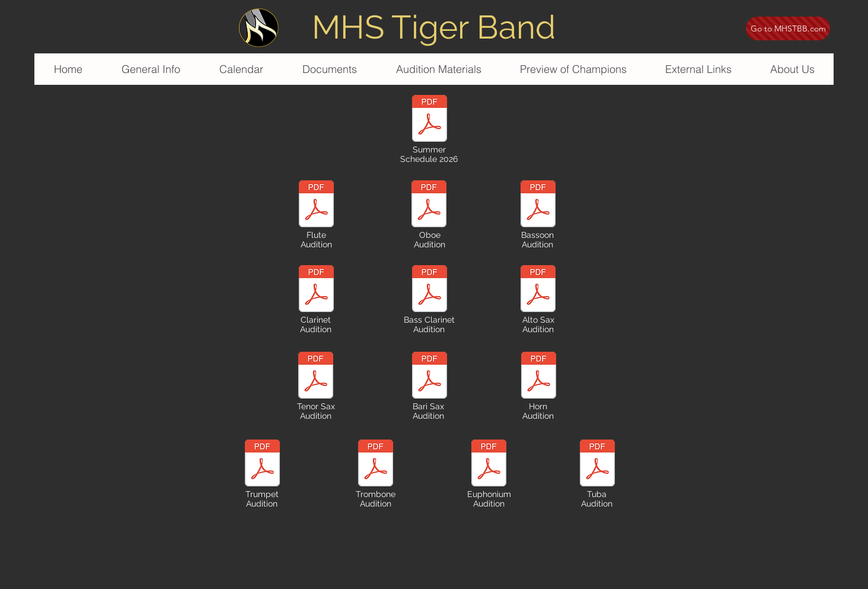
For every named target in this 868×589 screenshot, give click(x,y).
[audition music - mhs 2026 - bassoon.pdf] (538, 205)
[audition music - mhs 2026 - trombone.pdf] (375, 464)
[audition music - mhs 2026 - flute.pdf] (316, 205)
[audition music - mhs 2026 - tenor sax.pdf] (315, 377)
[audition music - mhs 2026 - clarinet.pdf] (316, 290)
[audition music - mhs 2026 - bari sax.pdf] (429, 290)
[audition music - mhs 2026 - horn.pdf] (538, 377)
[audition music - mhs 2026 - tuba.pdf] (597, 464)
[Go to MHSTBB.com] (788, 28)
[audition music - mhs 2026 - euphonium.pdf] (489, 464)
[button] (438, 69)
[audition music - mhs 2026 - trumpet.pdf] (262, 464)
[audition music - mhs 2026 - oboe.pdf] (429, 205)
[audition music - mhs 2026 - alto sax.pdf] (538, 290)
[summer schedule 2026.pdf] (429, 120)
